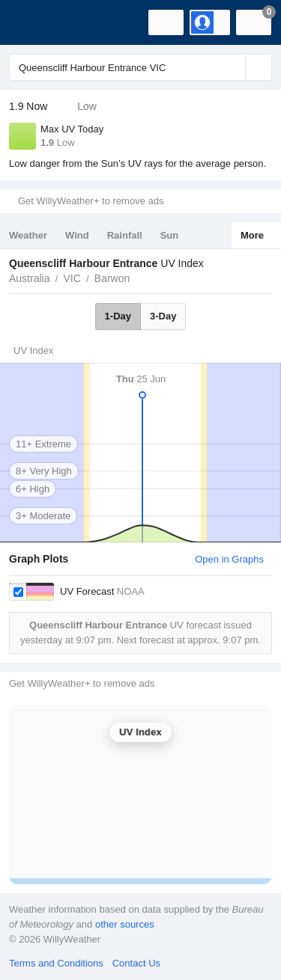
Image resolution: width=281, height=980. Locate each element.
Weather (28, 235)
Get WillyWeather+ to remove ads (91, 201)
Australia (29, 278)
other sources (125, 924)
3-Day (163, 316)
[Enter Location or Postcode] (140, 67)
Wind (77, 235)
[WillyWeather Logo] (34, 22)
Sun (170, 235)
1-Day (118, 316)
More (252, 235)
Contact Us (136, 963)
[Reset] (232, 67)
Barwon (112, 278)
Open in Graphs (229, 559)
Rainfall (125, 235)
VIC (72, 278)
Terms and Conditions (56, 963)
